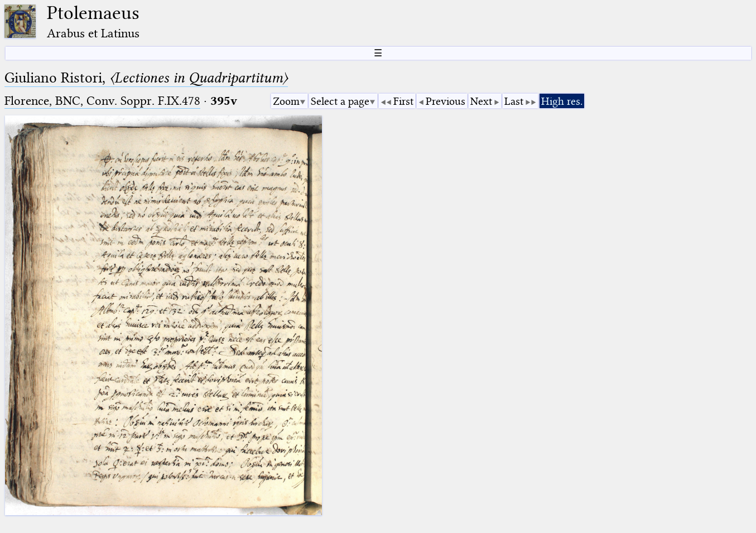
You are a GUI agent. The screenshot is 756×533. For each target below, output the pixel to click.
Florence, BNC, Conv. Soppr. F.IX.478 (102, 101)
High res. (562, 101)
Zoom (286, 101)
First (403, 101)
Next (481, 101)
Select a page (340, 101)
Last (514, 101)
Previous (446, 101)
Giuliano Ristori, (146, 78)
